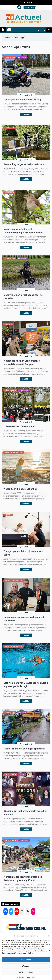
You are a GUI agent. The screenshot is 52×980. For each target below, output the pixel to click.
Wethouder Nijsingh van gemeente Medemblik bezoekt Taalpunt (22, 362)
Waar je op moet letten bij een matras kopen (23, 553)
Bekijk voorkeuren (26, 972)
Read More (26, 114)
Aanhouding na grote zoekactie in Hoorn (25, 164)
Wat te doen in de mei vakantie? (20, 489)
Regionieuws (9, 324)
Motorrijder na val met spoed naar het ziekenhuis (23, 297)
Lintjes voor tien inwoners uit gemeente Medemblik (24, 619)
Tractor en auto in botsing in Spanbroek (24, 749)
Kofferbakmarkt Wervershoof (19, 427)
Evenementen (24, 390)
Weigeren (26, 966)
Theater (22, 774)
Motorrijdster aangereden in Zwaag (22, 100)
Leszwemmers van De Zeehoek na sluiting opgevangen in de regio (26, 685)
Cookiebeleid (21, 977)
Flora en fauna (9, 193)
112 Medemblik (10, 57)
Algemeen (8, 515)
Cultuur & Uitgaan (10, 390)
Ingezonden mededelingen (14, 452)
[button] (49, 936)
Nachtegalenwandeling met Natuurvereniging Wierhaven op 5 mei (23, 231)
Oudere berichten (12, 904)
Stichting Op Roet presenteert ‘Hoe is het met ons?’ (25, 813)
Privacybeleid (31, 977)
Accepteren (26, 960)
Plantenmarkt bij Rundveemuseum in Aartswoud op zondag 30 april (23, 879)
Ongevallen (22, 57)
